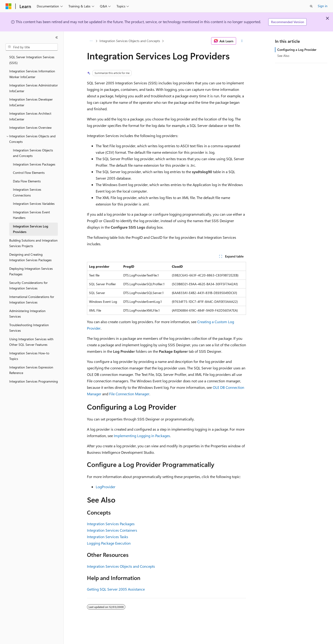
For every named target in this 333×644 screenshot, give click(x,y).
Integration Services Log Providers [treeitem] (31, 229)
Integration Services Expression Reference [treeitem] (31, 370)
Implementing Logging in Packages (142, 436)
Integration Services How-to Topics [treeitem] (29, 356)
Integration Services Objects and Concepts (130, 41)
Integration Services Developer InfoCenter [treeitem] (31, 102)
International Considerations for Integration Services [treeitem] (32, 300)
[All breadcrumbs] (91, 41)
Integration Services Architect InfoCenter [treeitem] (30, 116)
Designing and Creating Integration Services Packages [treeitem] (30, 257)
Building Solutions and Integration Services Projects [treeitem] (33, 243)
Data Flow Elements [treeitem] (27, 181)
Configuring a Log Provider (297, 50)
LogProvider (106, 487)
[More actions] (242, 41)
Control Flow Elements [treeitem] (29, 173)
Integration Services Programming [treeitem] (34, 381)
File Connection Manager (129, 394)
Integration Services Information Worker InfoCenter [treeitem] (32, 74)
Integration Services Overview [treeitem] (30, 127)
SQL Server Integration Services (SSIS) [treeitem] (32, 60)
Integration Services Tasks (108, 537)
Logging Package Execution (109, 543)
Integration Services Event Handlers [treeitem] (31, 215)
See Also (283, 56)
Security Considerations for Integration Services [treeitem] (28, 285)
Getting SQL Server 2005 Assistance (116, 589)
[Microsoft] (9, 6)
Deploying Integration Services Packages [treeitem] (31, 271)
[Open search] (311, 6)
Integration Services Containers (112, 530)
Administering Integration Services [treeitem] (27, 314)
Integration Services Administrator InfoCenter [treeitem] (34, 88)
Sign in (323, 6)
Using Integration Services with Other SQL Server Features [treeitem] (31, 342)
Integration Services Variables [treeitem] (34, 204)
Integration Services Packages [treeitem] (34, 164)
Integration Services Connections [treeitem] (27, 192)
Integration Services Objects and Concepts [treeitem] (33, 153)
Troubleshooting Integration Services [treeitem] (29, 328)
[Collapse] (57, 37)
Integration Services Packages (111, 524)
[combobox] (32, 47)
